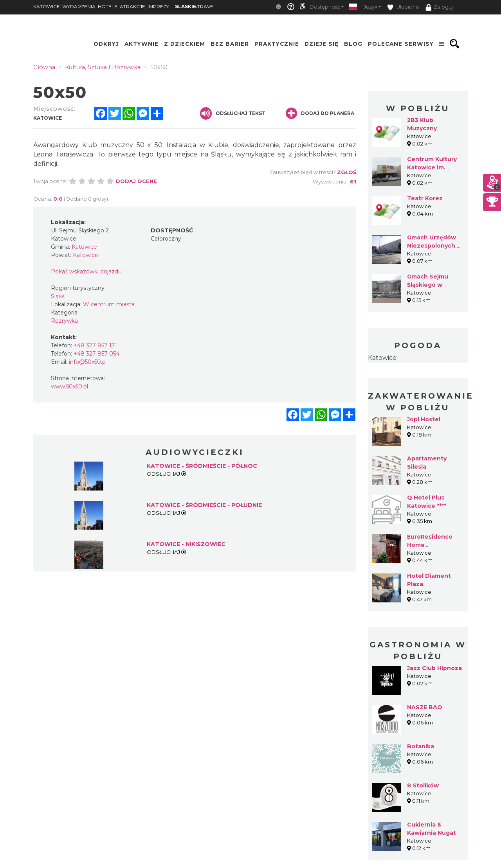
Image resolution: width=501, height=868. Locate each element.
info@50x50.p (87, 362)
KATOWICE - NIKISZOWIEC (186, 544)
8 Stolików (423, 785)
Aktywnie (141, 44)
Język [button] (370, 7)
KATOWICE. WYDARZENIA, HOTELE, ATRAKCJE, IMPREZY (101, 6)
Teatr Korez (425, 198)
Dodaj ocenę (136, 181)
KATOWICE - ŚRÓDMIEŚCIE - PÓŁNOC (202, 466)
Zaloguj (439, 7)
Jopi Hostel (424, 419)
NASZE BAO (425, 707)
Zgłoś (347, 172)
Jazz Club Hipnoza (434, 668)
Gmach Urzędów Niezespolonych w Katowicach (434, 246)
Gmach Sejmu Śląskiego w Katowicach (428, 285)
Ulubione (403, 7)
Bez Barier (230, 44)
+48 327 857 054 (96, 354)
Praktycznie (277, 44)
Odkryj (106, 44)
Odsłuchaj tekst (233, 113)
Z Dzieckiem (185, 44)
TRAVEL (196, 6)
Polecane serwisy (401, 44)
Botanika (421, 746)
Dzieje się (322, 44)
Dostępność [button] (325, 7)
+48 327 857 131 (95, 345)
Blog (353, 44)
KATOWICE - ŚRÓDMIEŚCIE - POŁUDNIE (204, 505)
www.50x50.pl (69, 386)
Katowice (382, 358)
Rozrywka (64, 321)
